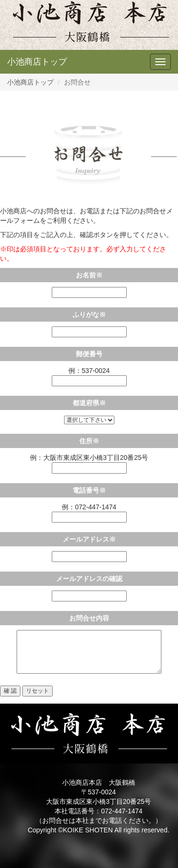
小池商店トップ (37, 62)
